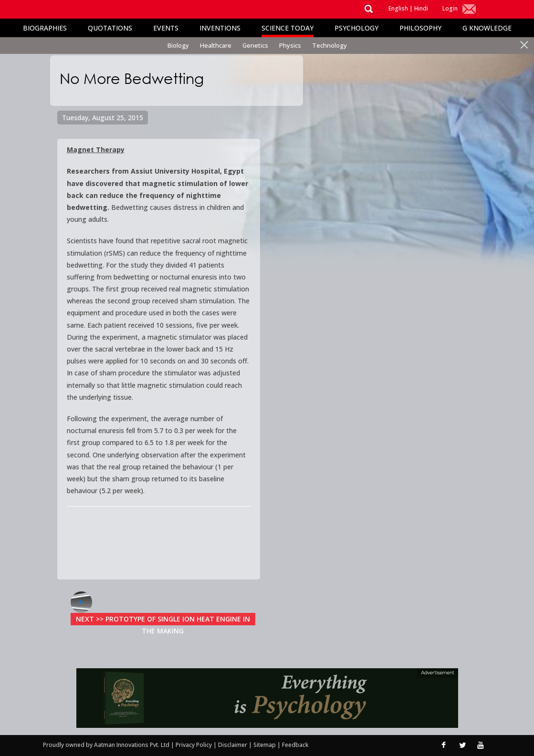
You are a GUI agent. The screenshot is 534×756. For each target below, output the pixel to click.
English (398, 8)
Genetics (255, 45)
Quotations (110, 28)
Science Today (288, 28)
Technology (330, 45)
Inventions (220, 28)
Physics (290, 45)
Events (166, 28)
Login (450, 8)
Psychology (356, 28)
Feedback (295, 745)
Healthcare (216, 45)
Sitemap (265, 745)
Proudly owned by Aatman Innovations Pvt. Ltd (106, 745)
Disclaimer (233, 745)
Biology (178, 45)
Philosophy (420, 28)
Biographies (45, 28)
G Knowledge (487, 28)
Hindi (421, 8)
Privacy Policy (194, 745)
